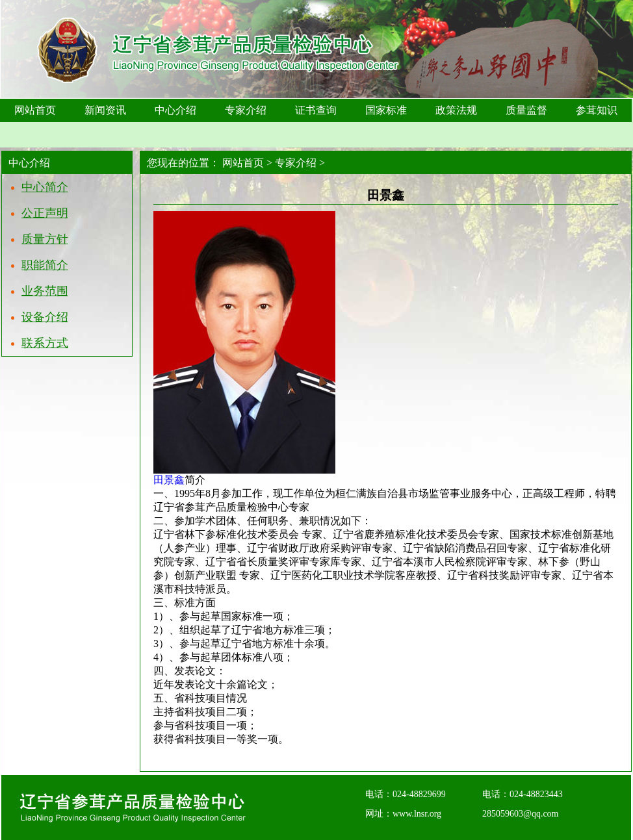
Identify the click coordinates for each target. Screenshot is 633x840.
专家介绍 (296, 163)
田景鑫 (169, 480)
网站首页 (243, 163)
